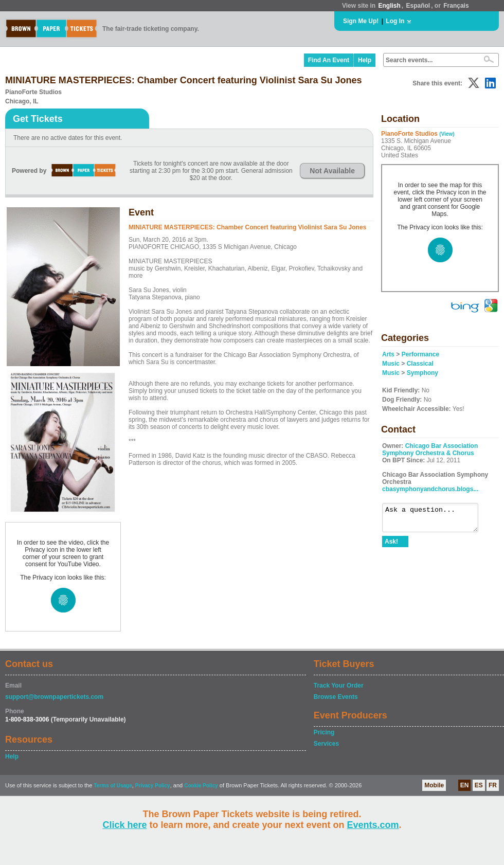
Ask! (391, 546)
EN (465, 785)
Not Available (332, 171)
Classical (420, 364)
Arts (388, 354)
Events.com (373, 825)
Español (418, 6)
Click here (124, 825)
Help (365, 60)
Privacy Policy (153, 786)
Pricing (324, 732)
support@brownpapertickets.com (54, 697)
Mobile (434, 785)
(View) (447, 134)
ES (479, 785)
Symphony (422, 373)
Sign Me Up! (361, 21)
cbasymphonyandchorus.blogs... (430, 489)
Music (391, 364)
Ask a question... (435, 520)
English (389, 6)
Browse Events (336, 697)
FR (493, 785)
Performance (420, 354)
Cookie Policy (201, 786)
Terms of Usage (113, 786)
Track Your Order (339, 686)
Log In (395, 21)
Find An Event (329, 60)
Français (456, 6)
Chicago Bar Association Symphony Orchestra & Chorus (430, 449)
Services (326, 744)
